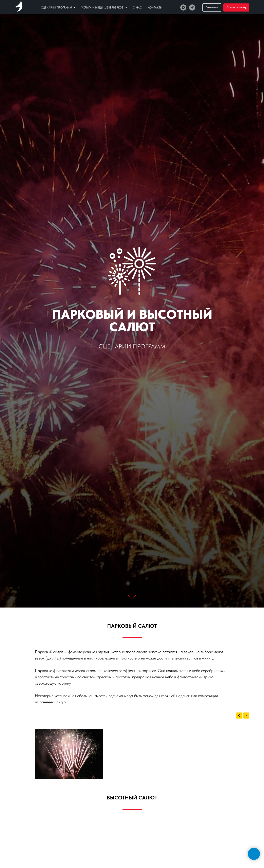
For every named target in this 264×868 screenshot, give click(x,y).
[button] (236, 7)
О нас (137, 7)
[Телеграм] (192, 7)
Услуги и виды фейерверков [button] (103, 7)
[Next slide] (246, 716)
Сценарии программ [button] (57, 7)
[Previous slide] (239, 716)
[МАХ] (183, 7)
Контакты (155, 7)
